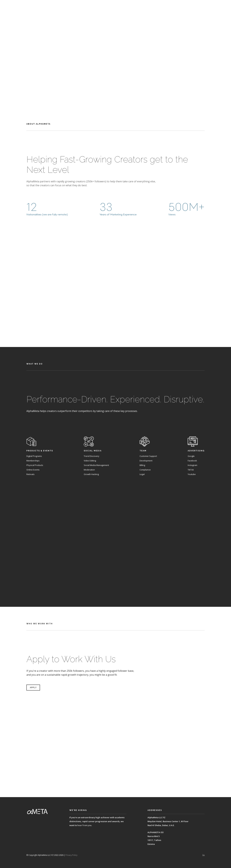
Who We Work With (209, 5)
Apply (116, 73)
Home (145, 5)
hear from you (84, 825)
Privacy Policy (71, 855)
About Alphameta (163, 5)
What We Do (186, 5)
